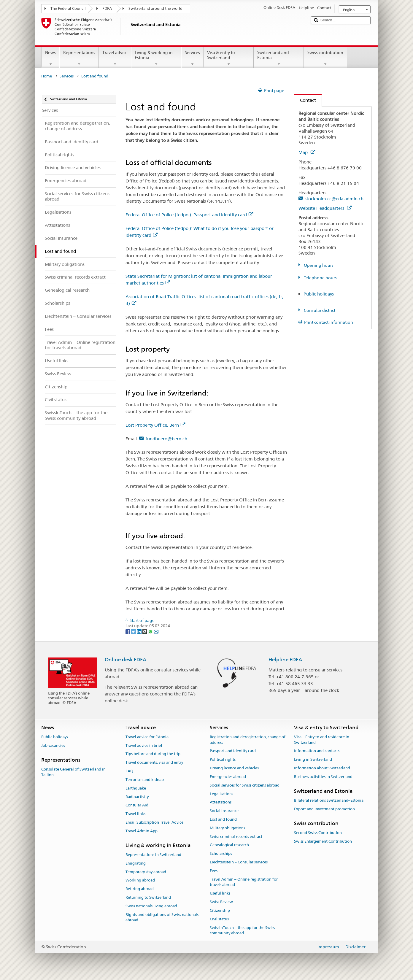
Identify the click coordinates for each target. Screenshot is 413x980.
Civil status (219, 919)
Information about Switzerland (322, 768)
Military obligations (227, 828)
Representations (79, 58)
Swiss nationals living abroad (151, 906)
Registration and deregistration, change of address (248, 740)
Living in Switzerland (313, 760)
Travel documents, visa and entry (154, 763)
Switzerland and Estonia (279, 58)
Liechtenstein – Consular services (239, 862)
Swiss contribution (325, 58)
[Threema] (145, 631)
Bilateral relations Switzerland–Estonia (329, 800)
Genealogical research (229, 845)
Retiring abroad (140, 889)
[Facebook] (128, 631)
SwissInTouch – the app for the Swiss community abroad (242, 930)
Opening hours (318, 265)
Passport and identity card (233, 751)
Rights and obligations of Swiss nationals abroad (162, 917)
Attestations (221, 802)
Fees (214, 871)
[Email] (156, 631)
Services (192, 58)
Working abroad (140, 880)
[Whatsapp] (151, 631)
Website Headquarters (325, 208)
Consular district (319, 310)
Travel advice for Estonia (147, 737)
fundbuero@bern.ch (166, 439)
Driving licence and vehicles (234, 768)
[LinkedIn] (140, 631)
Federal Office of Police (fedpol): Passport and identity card (189, 215)
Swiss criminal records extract (236, 837)
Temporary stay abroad (146, 872)
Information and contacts (317, 751)
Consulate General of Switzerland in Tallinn (73, 772)
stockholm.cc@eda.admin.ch (334, 199)
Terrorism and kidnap (145, 780)
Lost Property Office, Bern (155, 425)
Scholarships (221, 853)
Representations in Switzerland (153, 855)
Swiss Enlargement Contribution (323, 841)
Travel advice (115, 58)
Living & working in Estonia (156, 58)
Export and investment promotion (324, 809)
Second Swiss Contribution (318, 833)
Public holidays (319, 294)
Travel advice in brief (144, 745)
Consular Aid (137, 805)
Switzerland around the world (155, 8)
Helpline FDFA (285, 660)
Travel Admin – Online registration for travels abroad (244, 882)
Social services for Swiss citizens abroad (245, 785)
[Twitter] (134, 631)
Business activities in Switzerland (323, 777)
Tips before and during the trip (153, 754)
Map (307, 152)
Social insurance (224, 811)
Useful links (220, 894)
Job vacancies (53, 745)
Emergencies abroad (228, 777)
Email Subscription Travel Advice (154, 822)
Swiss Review (221, 902)
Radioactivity (137, 797)
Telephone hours (320, 278)
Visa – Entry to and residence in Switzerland (322, 740)
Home (47, 76)
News (50, 58)
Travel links (135, 814)
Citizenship (220, 910)
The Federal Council (68, 8)
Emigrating (136, 863)
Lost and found (223, 819)
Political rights (223, 760)
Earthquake (136, 788)
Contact (305, 100)
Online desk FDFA (126, 660)
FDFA (107, 8)
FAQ (129, 771)
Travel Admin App (142, 831)
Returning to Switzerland (148, 897)
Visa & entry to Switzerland (229, 58)
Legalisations (221, 794)
